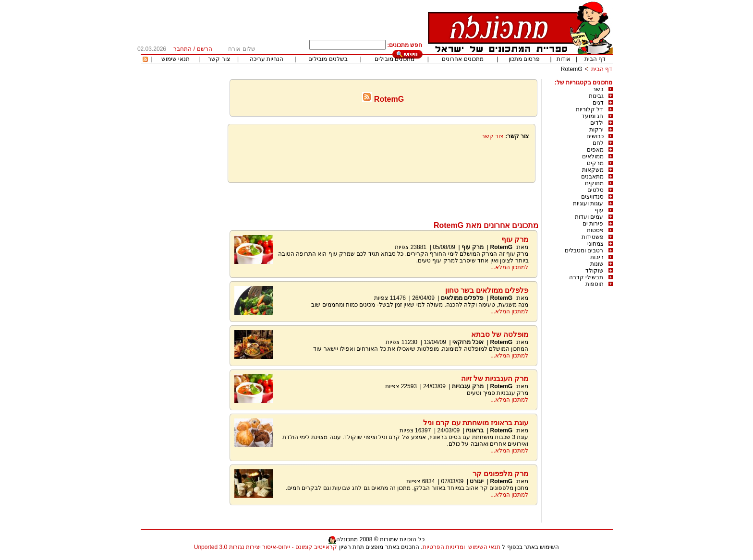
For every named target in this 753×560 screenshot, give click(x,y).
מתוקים (594, 183)
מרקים (595, 163)
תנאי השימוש (484, 547)
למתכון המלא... (509, 267)
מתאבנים (592, 177)
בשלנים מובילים (328, 59)
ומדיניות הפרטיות (444, 547)
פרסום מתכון (524, 59)
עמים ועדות (589, 217)
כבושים (595, 136)
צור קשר (219, 59)
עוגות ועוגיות (588, 203)
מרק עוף (515, 239)
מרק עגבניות (468, 386)
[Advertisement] (383, 200)
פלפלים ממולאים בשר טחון (487, 290)
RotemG (572, 69)
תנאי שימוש (176, 59)
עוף (599, 210)
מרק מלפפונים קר (500, 473)
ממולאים (593, 156)
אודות (564, 59)
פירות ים (593, 224)
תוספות (595, 284)
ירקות (596, 130)
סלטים (595, 190)
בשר (598, 89)
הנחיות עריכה (267, 59)
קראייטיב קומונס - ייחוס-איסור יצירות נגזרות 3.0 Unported (266, 547)
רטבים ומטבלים (584, 250)
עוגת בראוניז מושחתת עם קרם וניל (476, 423)
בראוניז (475, 430)
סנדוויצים (592, 197)
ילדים (597, 123)
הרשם (205, 49)
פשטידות (593, 237)
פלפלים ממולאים (462, 298)
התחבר (182, 49)
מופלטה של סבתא (500, 334)
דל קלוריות (589, 109)
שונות (597, 264)
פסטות (595, 230)
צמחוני (595, 244)
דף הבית (595, 59)
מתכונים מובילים (395, 59)
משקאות (593, 170)
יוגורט (477, 481)
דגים (598, 103)
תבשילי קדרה (586, 277)
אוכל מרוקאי (468, 342)
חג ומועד (592, 116)
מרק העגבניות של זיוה (495, 378)
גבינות (596, 96)
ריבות (597, 257)
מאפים (595, 150)
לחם (598, 143)
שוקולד (595, 271)
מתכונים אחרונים (462, 59)
